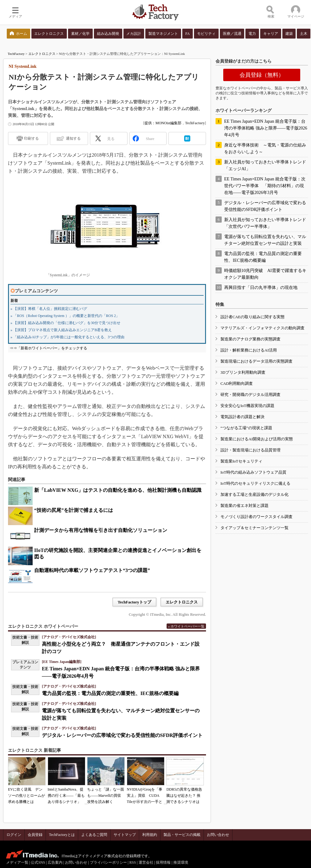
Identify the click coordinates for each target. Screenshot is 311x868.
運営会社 (146, 862)
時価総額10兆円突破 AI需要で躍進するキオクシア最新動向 (265, 274)
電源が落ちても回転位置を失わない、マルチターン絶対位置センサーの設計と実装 (265, 240)
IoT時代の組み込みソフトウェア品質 (253, 472)
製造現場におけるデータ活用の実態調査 (256, 361)
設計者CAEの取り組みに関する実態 (252, 317)
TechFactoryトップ (134, 602)
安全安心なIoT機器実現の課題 (247, 406)
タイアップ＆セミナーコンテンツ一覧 (254, 528)
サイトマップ (125, 835)
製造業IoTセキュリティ (241, 461)
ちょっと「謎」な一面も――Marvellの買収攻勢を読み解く (106, 796)
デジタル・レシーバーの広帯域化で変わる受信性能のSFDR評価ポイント (122, 735)
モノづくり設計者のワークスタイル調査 (256, 517)
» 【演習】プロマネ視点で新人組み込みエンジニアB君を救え (61, 330)
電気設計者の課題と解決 (242, 417)
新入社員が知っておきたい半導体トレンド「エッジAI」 (265, 165)
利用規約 (150, 835)
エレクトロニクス (42, 54)
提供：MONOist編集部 (163, 123)
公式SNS (38, 862)
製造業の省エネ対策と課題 (244, 506)
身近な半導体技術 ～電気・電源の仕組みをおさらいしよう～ (265, 148)
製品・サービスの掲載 (182, 835)
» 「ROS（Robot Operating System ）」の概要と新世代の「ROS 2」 (65, 316)
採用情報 (163, 862)
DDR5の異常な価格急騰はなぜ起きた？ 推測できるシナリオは (184, 796)
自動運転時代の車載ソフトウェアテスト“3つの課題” (92, 570)
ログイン (14, 835)
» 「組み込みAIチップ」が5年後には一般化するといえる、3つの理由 (67, 337)
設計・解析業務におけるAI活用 (249, 350)
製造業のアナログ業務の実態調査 (250, 339)
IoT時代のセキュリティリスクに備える (255, 483)
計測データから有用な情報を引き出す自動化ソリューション (101, 530)
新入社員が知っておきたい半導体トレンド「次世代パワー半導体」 (265, 223)
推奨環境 (181, 862)
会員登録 (35, 835)
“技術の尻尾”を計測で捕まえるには (74, 510)
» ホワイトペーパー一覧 (186, 626)
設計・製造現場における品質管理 (250, 450)
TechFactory (16, 54)
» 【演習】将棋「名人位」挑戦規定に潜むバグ (49, 309)
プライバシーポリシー (108, 862)
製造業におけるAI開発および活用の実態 (257, 439)
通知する (73, 138)
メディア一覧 (17, 862)
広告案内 (55, 862)
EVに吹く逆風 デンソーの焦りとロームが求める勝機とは (26, 796)
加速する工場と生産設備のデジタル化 (254, 494)
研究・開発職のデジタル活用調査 (250, 395)
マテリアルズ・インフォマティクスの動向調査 (263, 328)
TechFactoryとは (62, 835)
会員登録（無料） (262, 75)
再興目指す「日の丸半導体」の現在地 (261, 288)
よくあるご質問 (94, 835)
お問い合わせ (218, 835)
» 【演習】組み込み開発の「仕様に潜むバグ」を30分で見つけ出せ (65, 323)
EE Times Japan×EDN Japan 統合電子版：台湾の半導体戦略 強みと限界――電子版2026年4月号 (266, 128)
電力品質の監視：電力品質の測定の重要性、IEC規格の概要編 (110, 693)
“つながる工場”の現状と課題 (246, 428)
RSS (133, 862)
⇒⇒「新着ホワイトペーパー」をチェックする (48, 348)
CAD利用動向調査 (237, 383)
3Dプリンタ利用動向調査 (243, 372)
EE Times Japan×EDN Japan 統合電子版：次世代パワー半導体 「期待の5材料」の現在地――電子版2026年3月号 (265, 186)
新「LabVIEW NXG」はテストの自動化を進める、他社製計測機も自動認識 (118, 490)
